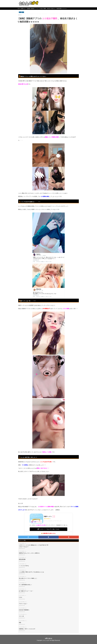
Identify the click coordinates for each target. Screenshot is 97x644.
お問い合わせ (48, 638)
